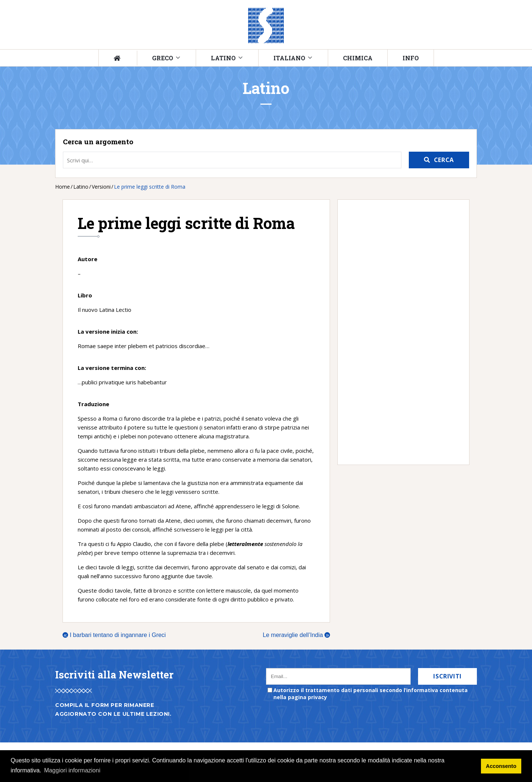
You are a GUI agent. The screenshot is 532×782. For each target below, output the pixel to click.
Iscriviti (447, 676)
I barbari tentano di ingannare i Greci (114, 635)
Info (411, 58)
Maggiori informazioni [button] (72, 770)
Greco (163, 58)
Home (63, 187)
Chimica (358, 58)
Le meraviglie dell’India (296, 635)
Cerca (444, 160)
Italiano (289, 58)
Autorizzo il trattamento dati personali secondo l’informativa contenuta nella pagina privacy (371, 694)
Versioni (101, 187)
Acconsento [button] (501, 766)
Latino (223, 58)
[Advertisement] (400, 332)
